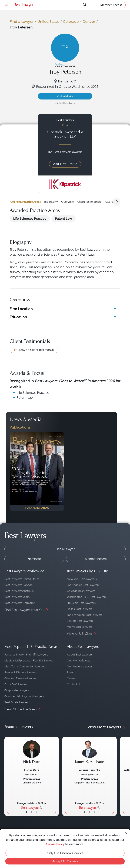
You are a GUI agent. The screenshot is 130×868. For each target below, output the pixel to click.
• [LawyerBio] (32, 812)
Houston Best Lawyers (81, 603)
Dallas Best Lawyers (80, 609)
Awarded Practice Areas (25, 202)
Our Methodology (79, 660)
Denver (89, 22)
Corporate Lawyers (17, 690)
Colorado (71, 22)
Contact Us (74, 684)
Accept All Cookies (65, 861)
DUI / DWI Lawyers (17, 684)
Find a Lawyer (22, 22)
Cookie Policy (55, 844)
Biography (51, 202)
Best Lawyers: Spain (17, 597)
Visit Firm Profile (65, 164)
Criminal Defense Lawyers (21, 678)
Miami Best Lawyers (80, 627)
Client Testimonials (89, 202)
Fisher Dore (32, 770)
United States (48, 22)
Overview (68, 202)
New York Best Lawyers (82, 579)
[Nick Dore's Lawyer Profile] (32, 754)
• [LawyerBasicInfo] (26, 812)
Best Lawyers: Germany (19, 603)
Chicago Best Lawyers (81, 591)
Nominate (34, 559)
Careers (72, 678)
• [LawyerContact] (37, 812)
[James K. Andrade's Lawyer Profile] (89, 754)
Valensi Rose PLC (90, 770)
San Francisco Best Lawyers (85, 615)
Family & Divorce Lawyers (21, 672)
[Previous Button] (7, 776)
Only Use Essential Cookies (65, 853)
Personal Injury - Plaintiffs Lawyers (26, 655)
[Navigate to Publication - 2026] (37, 471)
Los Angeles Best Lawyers (83, 585)
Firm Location (21, 309)
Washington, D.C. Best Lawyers (87, 597)
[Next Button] (56, 776)
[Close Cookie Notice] (126, 833)
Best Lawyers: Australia (19, 591)
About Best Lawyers (80, 655)
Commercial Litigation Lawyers (24, 696)
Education (18, 317)
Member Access (96, 559)
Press (70, 672)
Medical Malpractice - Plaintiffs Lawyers (30, 660)
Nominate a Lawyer (80, 666)
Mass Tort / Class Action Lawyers (25, 666)
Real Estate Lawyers (17, 702)
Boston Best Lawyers (80, 621)
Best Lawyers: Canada (19, 585)
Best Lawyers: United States (22, 579)
